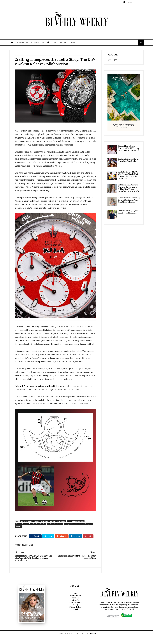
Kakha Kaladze (34, 526)
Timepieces (89, 526)
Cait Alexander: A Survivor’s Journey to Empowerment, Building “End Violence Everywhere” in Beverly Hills (128, 189)
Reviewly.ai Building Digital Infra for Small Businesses (128, 213)
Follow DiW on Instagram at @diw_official (34, 390)
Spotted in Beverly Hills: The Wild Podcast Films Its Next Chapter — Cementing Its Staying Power (128, 176)
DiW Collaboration (78, 523)
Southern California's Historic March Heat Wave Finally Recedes (129, 162)
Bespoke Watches (27, 523)
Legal (75, 617)
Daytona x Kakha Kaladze (58, 523)
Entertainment (60, 43)
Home (75, 601)
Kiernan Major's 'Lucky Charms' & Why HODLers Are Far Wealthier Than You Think (129, 149)
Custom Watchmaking (41, 523)
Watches (19, 529)
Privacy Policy (75, 615)
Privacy (93, 641)
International (23, 43)
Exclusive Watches (22, 526)
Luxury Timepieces (77, 526)
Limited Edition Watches (55, 526)
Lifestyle (46, 43)
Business (35, 43)
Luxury (72, 43)
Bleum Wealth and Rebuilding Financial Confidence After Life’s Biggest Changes (129, 201)
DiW (69, 523)
